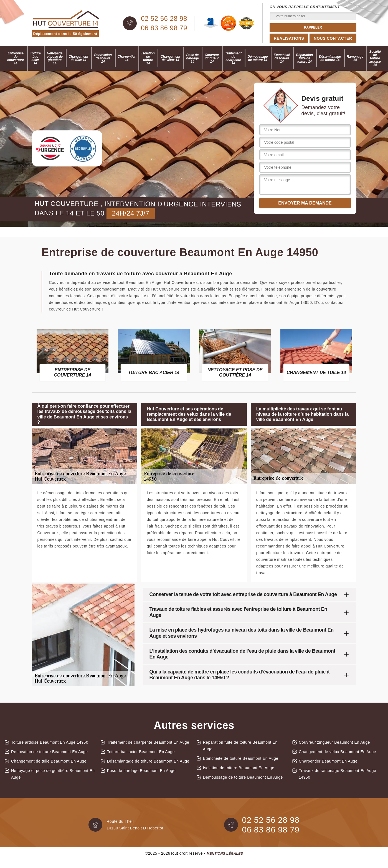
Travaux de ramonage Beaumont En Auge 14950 (337, 774)
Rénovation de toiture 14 (103, 58)
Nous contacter (333, 38)
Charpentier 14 (127, 58)
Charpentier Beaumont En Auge (328, 761)
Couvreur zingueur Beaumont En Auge (334, 742)
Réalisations (289, 38)
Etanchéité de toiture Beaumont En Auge (241, 758)
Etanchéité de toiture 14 (282, 58)
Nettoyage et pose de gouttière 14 (54, 58)
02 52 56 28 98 (164, 19)
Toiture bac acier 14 (35, 58)
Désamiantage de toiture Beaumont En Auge (148, 761)
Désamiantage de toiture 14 (330, 58)
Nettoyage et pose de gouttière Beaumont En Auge (53, 774)
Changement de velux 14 (170, 58)
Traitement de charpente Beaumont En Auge (148, 742)
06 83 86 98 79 (164, 28)
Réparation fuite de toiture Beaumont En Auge (240, 746)
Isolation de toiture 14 (148, 58)
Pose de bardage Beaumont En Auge (141, 771)
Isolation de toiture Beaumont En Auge (239, 768)
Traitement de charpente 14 (233, 58)
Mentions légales (225, 854)
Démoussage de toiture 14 (258, 58)
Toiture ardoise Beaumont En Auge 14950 (50, 742)
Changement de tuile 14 (78, 58)
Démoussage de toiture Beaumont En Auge (243, 777)
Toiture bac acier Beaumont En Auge (141, 752)
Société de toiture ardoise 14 (375, 58)
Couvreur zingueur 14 (212, 58)
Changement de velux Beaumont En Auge (337, 752)
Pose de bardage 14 (192, 58)
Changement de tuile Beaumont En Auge (49, 761)
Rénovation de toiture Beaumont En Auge (50, 752)
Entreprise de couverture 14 (16, 58)
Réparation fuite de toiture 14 (304, 58)
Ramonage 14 (355, 58)
